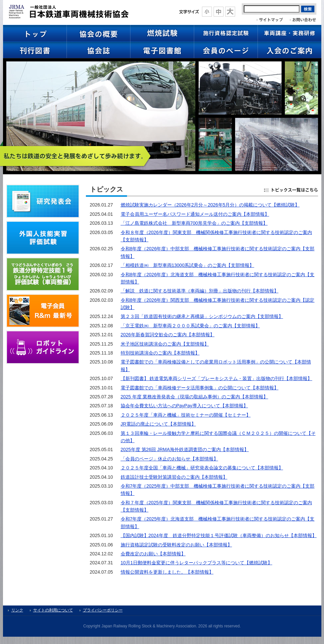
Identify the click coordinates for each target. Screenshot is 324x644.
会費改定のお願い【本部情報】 (153, 554)
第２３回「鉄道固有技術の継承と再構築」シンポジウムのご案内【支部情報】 (202, 316)
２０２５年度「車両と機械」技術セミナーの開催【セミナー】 (186, 415)
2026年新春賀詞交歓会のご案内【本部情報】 (168, 335)
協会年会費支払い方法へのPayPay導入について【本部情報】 (184, 406)
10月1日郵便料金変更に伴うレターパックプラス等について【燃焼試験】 (196, 563)
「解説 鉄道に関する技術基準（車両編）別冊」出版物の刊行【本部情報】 (200, 291)
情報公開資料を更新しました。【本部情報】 (167, 572)
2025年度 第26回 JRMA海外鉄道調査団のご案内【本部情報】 (185, 449)
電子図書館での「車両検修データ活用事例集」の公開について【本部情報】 (200, 388)
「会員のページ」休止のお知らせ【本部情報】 (169, 459)
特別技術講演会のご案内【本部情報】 (160, 353)
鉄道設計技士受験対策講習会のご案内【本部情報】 (174, 477)
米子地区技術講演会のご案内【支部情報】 (165, 344)
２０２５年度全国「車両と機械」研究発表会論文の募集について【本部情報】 (202, 468)
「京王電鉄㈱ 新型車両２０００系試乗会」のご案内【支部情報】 (190, 326)
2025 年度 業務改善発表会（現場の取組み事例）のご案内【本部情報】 (194, 397)
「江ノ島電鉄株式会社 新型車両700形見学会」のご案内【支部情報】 (194, 223)
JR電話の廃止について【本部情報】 (158, 424)
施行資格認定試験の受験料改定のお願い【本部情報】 (176, 545)
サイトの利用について (53, 610)
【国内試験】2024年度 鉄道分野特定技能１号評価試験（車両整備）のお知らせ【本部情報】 (219, 535)
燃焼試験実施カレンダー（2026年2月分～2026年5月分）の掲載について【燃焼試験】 (210, 205)
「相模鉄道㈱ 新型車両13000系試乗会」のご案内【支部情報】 (188, 265)
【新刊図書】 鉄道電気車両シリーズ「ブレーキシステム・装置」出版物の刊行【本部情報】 (217, 378)
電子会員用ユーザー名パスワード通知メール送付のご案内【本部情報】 (195, 214)
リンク (17, 610)
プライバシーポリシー (103, 610)
